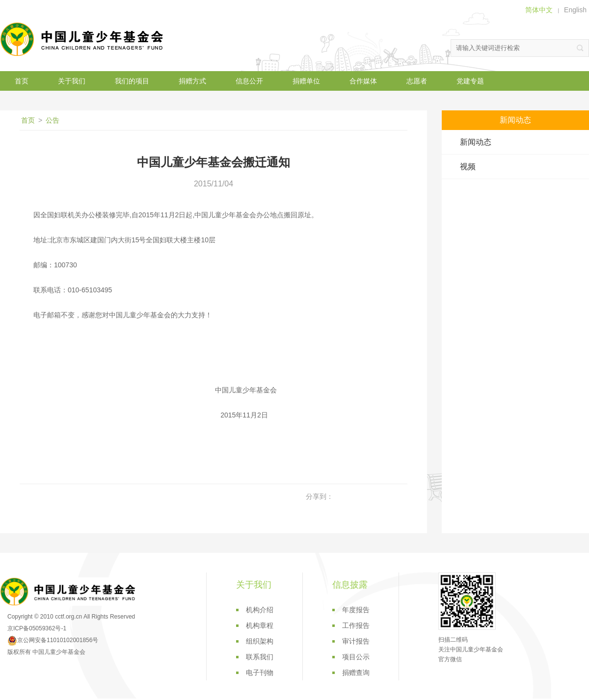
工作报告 (356, 625)
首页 (22, 81)
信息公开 (249, 81)
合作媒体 (363, 81)
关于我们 (72, 81)
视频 (468, 167)
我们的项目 (132, 81)
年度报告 (356, 610)
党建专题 (470, 81)
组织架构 (260, 641)
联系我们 (260, 657)
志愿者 (417, 81)
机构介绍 (260, 610)
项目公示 (356, 657)
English (575, 10)
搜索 (580, 48)
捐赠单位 (306, 81)
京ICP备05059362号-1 (37, 628)
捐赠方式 (192, 81)
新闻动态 (476, 142)
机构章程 (260, 625)
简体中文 (539, 10)
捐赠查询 (356, 673)
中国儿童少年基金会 (83, 39)
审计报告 (356, 641)
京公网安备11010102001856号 (53, 640)
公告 (53, 120)
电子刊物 (260, 673)
